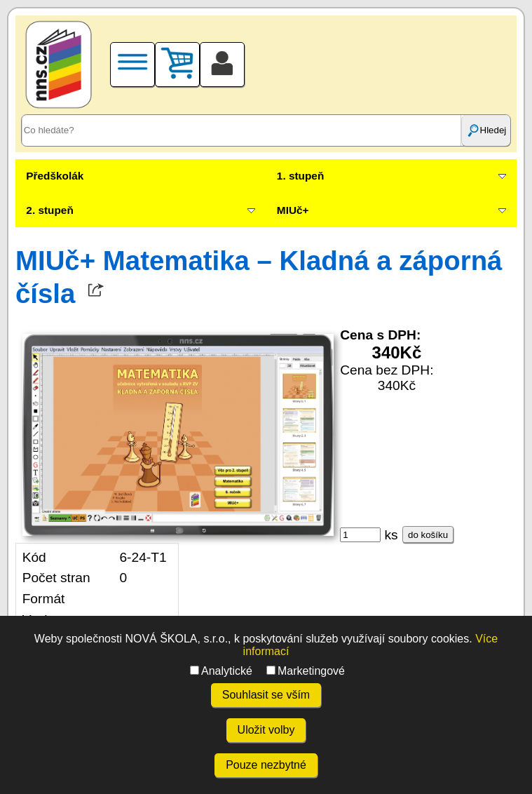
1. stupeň (300, 176)
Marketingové (306, 671)
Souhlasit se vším (266, 695)
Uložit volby (266, 730)
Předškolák (55, 176)
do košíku (428, 535)
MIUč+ (293, 210)
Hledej (486, 130)
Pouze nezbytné (266, 765)
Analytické (221, 671)
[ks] (360, 535)
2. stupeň (49, 210)
